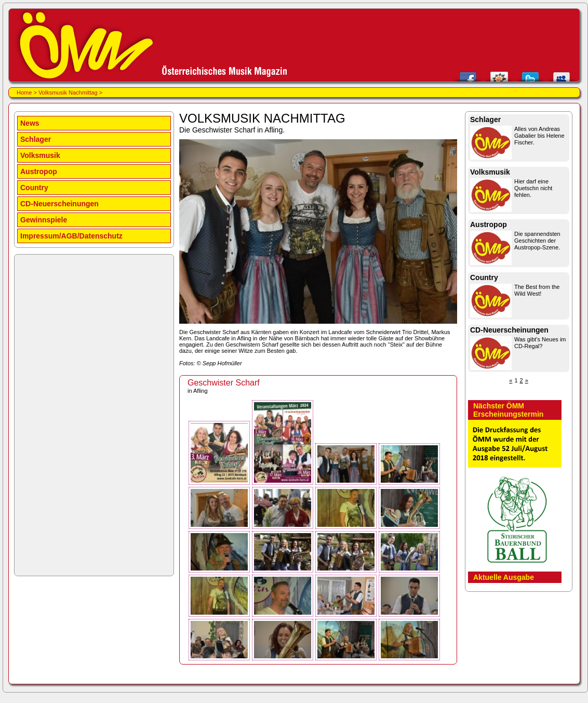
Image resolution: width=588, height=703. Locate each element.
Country (34, 188)
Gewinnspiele (44, 220)
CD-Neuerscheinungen (59, 204)
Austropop (39, 171)
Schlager (36, 139)
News (30, 123)
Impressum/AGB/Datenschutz (71, 236)
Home (24, 92)
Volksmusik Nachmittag (68, 92)
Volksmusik (40, 155)
